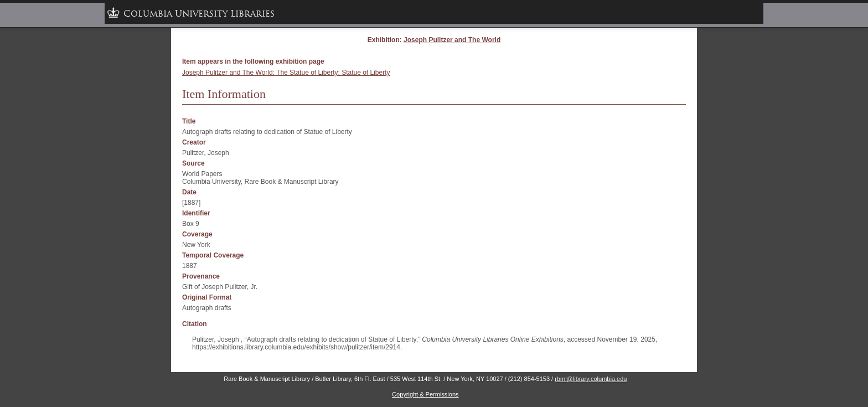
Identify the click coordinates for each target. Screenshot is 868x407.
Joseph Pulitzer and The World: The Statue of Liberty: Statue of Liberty (286, 73)
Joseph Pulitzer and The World (452, 40)
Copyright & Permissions (425, 394)
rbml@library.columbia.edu (591, 379)
